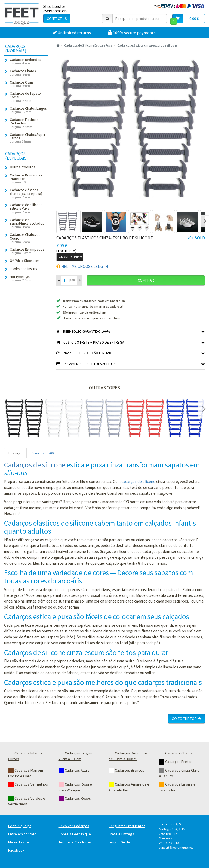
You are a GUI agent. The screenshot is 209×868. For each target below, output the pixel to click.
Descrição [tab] (15, 453)
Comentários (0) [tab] (43, 453)
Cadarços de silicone (35, 465)
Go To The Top (187, 719)
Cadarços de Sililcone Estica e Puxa (88, 45)
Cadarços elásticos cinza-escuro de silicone (147, 45)
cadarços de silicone (138, 482)
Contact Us (57, 19)
